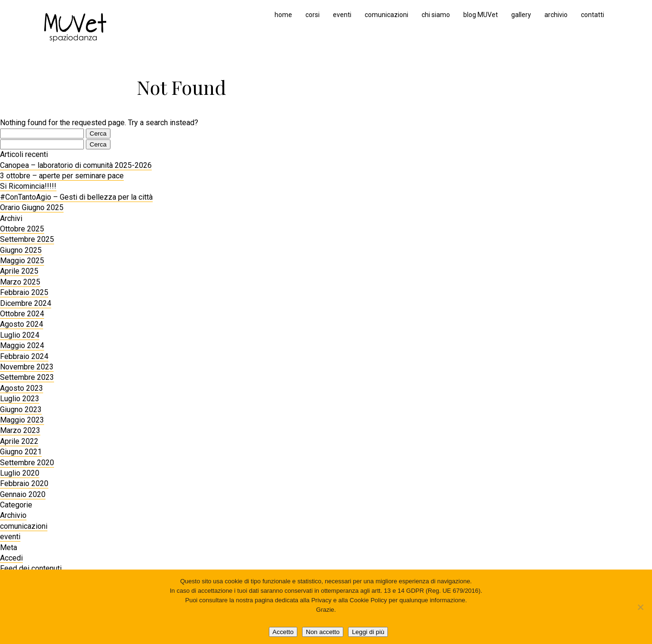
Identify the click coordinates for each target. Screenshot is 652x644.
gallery (521, 15)
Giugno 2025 (21, 250)
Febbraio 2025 (24, 292)
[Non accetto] (640, 607)
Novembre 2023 (27, 367)
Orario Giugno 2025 (32, 207)
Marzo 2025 (20, 282)
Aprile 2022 (19, 441)
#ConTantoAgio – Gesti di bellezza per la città (76, 197)
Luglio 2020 (20, 473)
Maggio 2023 (22, 420)
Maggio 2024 (22, 345)
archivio (556, 15)
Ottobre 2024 (22, 314)
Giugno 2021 (21, 452)
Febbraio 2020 (24, 483)
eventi (342, 15)
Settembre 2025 (27, 239)
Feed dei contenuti (31, 568)
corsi (312, 15)
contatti (592, 15)
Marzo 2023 (20, 430)
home (283, 15)
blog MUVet (481, 15)
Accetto (283, 632)
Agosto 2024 (22, 324)
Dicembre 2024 (26, 303)
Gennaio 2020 (23, 494)
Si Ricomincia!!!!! (28, 186)
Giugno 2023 (21, 409)
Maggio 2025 (22, 261)
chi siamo (436, 15)
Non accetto (323, 632)
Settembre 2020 (27, 463)
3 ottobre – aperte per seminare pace (62, 176)
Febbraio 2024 (24, 356)
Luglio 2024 (20, 335)
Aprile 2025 (19, 271)
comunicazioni (386, 15)
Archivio (13, 515)
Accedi (11, 558)
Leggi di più (368, 632)
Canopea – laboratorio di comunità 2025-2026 (76, 165)
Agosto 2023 (22, 388)
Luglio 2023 (20, 399)
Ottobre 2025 (22, 229)
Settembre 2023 (27, 377)
